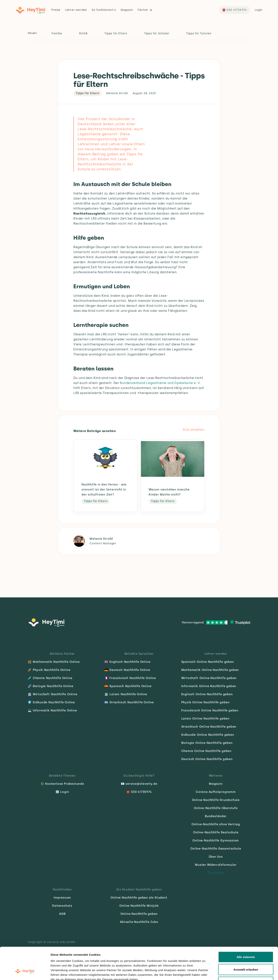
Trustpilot (216, 873)
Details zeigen (205, 972)
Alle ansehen (194, 430)
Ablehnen (246, 955)
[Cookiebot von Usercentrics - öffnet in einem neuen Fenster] (25, 972)
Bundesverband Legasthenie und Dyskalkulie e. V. (160, 383)
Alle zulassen (246, 929)
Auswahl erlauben (246, 942)
